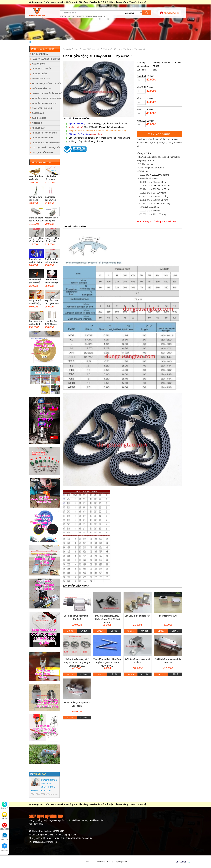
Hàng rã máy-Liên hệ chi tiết (46, 59)
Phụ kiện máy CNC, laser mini (46, 98)
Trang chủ (37, 2)
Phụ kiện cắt (38, 128)
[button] (98, 113)
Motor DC (37, 123)
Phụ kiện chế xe (40, 74)
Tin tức (133, 2)
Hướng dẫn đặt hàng (77, 2)
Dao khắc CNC (39, 118)
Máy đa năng (38, 64)
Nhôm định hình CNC (42, 89)
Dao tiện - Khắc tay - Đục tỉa (46, 148)
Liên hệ (142, 2)
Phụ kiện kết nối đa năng (44, 133)
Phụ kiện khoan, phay (43, 138)
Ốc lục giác (38, 113)
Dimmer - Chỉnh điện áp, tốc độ (46, 93)
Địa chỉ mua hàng (119, 2)
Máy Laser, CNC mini (42, 108)
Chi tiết (84, 631)
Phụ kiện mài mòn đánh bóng (46, 143)
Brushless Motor (41, 79)
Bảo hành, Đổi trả (99, 2)
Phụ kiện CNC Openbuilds (45, 103)
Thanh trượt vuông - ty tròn (46, 84)
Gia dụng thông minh (43, 153)
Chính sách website (54, 2)
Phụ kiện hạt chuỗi (41, 69)
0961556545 (172, 13)
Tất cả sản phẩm (40, 54)
